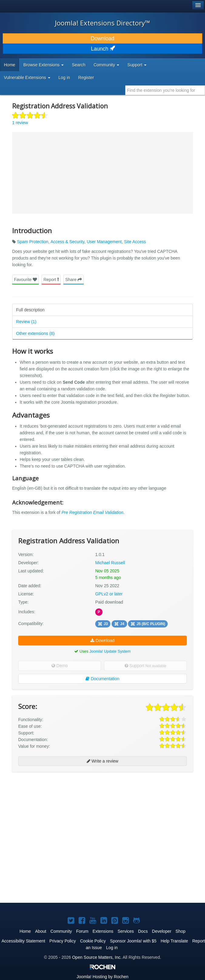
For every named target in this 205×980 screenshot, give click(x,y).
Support (146, 666)
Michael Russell (110, 563)
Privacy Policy (63, 941)
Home (10, 65)
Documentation (102, 679)
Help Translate (174, 941)
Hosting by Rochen (102, 977)
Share (74, 280)
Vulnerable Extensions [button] (27, 78)
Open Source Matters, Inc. (97, 957)
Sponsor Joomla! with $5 (133, 941)
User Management (104, 242)
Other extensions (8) (35, 333)
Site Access (135, 242)
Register (86, 78)
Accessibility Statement (23, 941)
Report (51, 280)
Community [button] (107, 65)
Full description (30, 310)
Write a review (102, 761)
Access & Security (67, 242)
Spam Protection (33, 242)
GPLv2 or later (109, 594)
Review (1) (26, 322)
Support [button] (137, 65)
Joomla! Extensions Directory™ (102, 23)
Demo (60, 666)
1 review (20, 123)
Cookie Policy (93, 941)
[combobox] (165, 90)
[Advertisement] (58, 816)
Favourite (25, 280)
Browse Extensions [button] (44, 65)
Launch (102, 49)
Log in (64, 78)
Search (79, 65)
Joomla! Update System (110, 651)
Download (102, 38)
